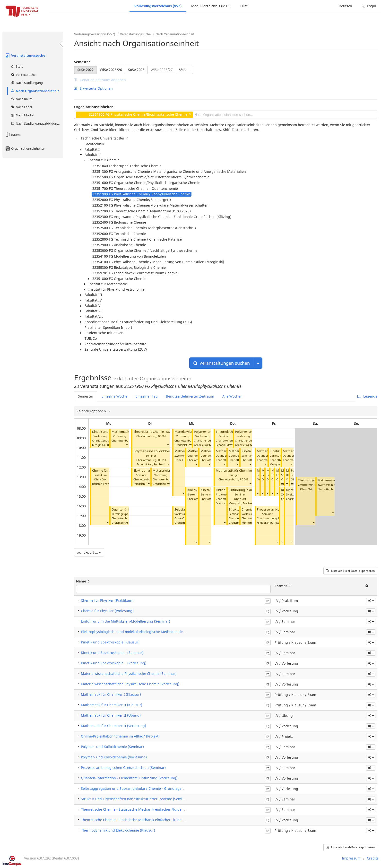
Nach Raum (22, 99)
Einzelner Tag (147, 396)
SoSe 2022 (86, 70)
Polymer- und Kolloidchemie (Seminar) (161, 451)
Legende (367, 396)
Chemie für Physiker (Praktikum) (107, 600)
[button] (107, 445)
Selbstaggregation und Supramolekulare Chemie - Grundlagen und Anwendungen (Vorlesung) (159, 788)
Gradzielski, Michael (165, 484)
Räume (13, 135)
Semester (82, 62)
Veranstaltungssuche (25, 55)
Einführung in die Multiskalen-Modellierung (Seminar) (126, 621)
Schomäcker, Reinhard (151, 464)
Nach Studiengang (27, 83)
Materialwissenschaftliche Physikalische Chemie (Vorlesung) (130, 684)
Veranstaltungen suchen (222, 363)
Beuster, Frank (101, 484)
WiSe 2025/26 (111, 70)
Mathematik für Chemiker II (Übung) (242, 471)
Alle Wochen (232, 396)
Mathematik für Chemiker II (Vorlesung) (113, 726)
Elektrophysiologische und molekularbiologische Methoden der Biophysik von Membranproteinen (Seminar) (169, 632)
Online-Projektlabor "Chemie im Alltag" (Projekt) (120, 736)
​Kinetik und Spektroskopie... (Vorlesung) (114, 663)
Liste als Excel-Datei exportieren (350, 571)
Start (17, 66)
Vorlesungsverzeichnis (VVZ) (158, 6)
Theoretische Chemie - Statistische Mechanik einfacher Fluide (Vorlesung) (141, 820)
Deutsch (345, 6)
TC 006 (162, 436)
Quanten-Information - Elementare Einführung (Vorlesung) (129, 778)
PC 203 (244, 479)
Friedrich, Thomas (145, 484)
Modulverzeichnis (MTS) (211, 6)
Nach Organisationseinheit (35, 91)
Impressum (351, 858)
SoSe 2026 (136, 70)
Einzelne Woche (114, 396)
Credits (373, 858)
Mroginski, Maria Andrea (244, 503)
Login (369, 6)
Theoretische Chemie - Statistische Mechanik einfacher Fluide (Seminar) (140, 809)
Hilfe (244, 6)
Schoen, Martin (225, 445)
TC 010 (162, 460)
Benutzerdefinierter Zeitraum (190, 396)
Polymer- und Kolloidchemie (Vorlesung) (114, 757)
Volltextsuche (23, 75)
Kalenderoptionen (92, 411)
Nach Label (21, 107)
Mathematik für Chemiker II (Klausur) (112, 705)
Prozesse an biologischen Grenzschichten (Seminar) (123, 768)
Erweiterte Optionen (93, 88)
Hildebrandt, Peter (269, 523)
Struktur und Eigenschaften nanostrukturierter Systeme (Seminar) (135, 799)
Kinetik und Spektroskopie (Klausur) (110, 642)
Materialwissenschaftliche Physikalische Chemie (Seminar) (129, 673)
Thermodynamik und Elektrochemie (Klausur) (118, 830)
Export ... (89, 552)
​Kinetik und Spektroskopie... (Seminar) (112, 653)
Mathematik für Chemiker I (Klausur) (111, 694)
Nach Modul (22, 115)
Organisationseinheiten (25, 148)
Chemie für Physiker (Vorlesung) (107, 611)
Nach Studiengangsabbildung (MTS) (37, 123)
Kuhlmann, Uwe (252, 523)
